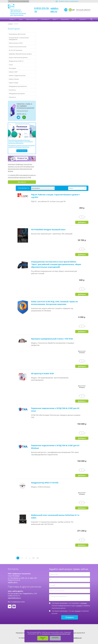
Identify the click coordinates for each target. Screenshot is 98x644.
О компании (44, 19)
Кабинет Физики (14, 79)
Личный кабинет (83, 10)
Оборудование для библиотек (18, 86)
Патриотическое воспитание (18, 47)
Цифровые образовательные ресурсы (20, 54)
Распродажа (12, 68)
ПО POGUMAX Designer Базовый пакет (48, 230)
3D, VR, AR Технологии (16, 50)
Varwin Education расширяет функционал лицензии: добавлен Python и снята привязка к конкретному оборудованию (21, 142)
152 (33, 558)
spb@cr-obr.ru (55, 10)
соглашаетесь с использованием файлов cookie (56, 634)
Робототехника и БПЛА (16, 43)
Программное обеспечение (17, 34)
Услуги (21, 19)
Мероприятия (65, 19)
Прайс (54, 19)
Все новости (22, 182)
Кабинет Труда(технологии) (17, 76)
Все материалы (22, 151)
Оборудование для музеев (17, 94)
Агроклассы (12, 90)
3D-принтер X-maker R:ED (42, 373)
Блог (73, 19)
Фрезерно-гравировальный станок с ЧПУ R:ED (52, 339)
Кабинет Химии (14, 83)
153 (38, 558)
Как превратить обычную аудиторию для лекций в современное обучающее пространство (22, 146)
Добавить (82, 222)
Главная (10, 24)
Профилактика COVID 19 (16, 61)
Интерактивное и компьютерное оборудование (19, 39)
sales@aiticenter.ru (14, 598)
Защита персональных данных (18, 57)
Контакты (82, 19)
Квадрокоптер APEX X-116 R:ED (45, 483)
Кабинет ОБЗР (13, 72)
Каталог (12, 19)
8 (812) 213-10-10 (22, 111)
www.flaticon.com (77, 638)
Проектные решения (32, 19)
